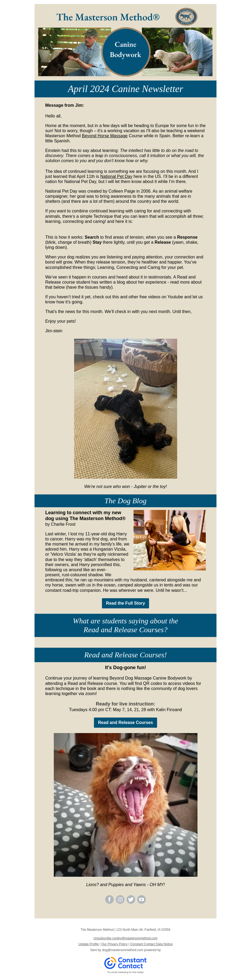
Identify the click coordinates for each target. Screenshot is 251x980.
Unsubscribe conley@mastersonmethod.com (126, 938)
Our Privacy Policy (115, 944)
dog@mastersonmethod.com (123, 950)
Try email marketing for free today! (126, 972)
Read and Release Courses (125, 722)
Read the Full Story (126, 603)
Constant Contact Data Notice (151, 944)
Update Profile (89, 944)
